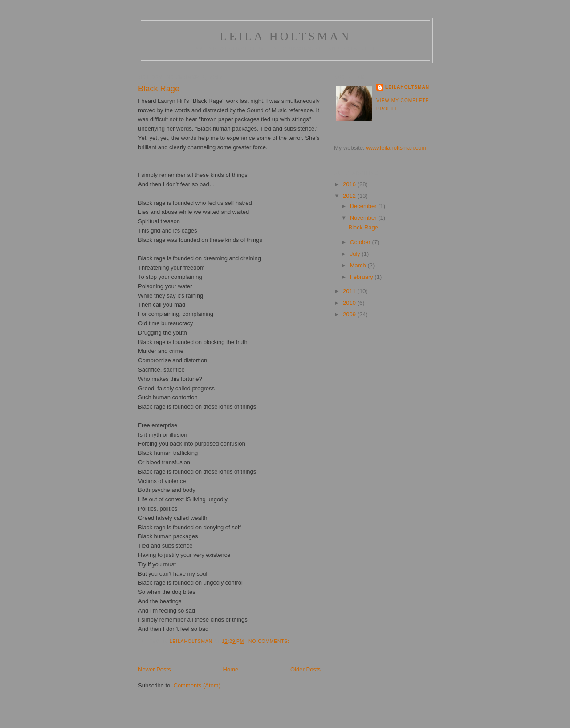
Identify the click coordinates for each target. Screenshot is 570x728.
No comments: (270, 641)
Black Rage (159, 89)
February (362, 277)
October (361, 242)
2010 (350, 303)
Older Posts (305, 669)
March (359, 265)
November (364, 218)
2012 (350, 196)
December (364, 206)
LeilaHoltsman (407, 87)
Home (231, 669)
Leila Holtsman (285, 36)
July (356, 254)
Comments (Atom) (197, 685)
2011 (350, 291)
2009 (350, 314)
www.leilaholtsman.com (396, 148)
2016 (350, 184)
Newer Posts (155, 669)
